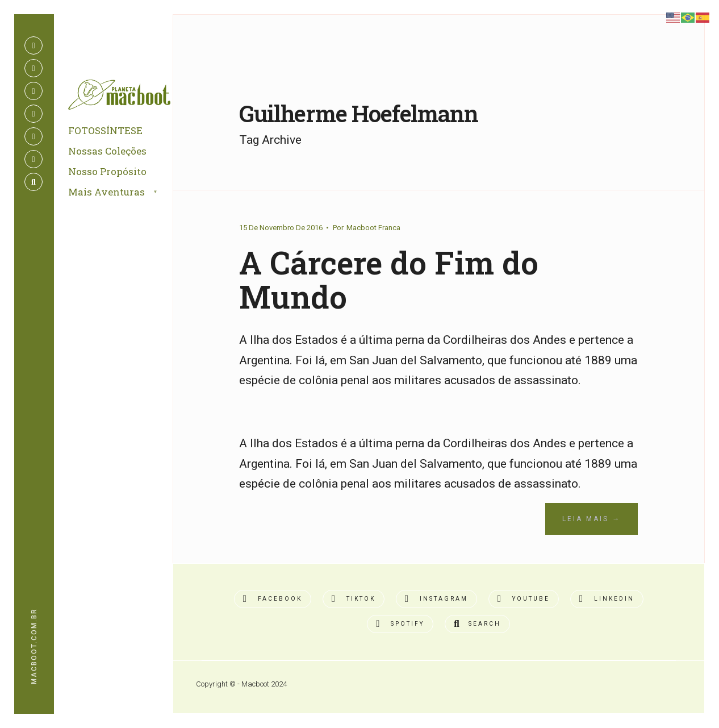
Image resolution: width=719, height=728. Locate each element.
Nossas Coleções (107, 151)
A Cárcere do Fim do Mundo (389, 280)
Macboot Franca (373, 228)
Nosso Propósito (107, 171)
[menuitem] (126, 193)
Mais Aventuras (106, 192)
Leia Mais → (591, 519)
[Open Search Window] (34, 182)
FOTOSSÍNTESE (105, 130)
